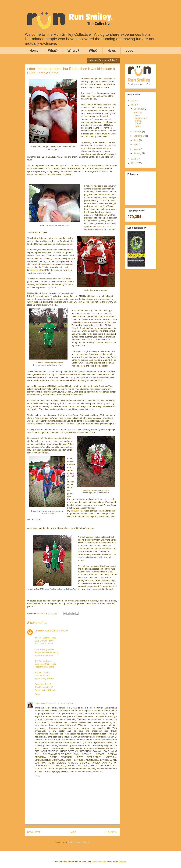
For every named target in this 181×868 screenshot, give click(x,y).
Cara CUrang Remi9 (44, 641)
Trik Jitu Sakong (42, 673)
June (136, 140)
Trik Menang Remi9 (44, 644)
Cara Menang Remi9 (44, 649)
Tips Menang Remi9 (44, 655)
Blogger (122, 862)
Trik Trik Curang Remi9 (45, 638)
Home (34, 51)
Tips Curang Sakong (44, 678)
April (136, 145)
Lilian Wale (40, 703)
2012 (134, 159)
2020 (134, 101)
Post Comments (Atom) (79, 842)
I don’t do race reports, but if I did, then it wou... (140, 119)
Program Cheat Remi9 (45, 690)
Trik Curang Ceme (43, 661)
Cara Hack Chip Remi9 (45, 664)
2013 (134, 105)
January (138, 153)
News (112, 51)
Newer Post (34, 832)
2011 (134, 163)
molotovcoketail (99, 862)
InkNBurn (75, 511)
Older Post (111, 832)
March (137, 149)
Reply (37, 694)
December (139, 109)
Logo (129, 51)
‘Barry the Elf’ (36, 270)
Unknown (40, 631)
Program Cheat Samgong (47, 652)
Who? (93, 51)
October (138, 132)
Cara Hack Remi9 (43, 684)
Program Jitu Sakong (44, 667)
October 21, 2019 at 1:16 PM (60, 703)
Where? (73, 51)
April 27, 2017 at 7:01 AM (57, 631)
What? (53, 51)
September (139, 136)
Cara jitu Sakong (43, 676)
